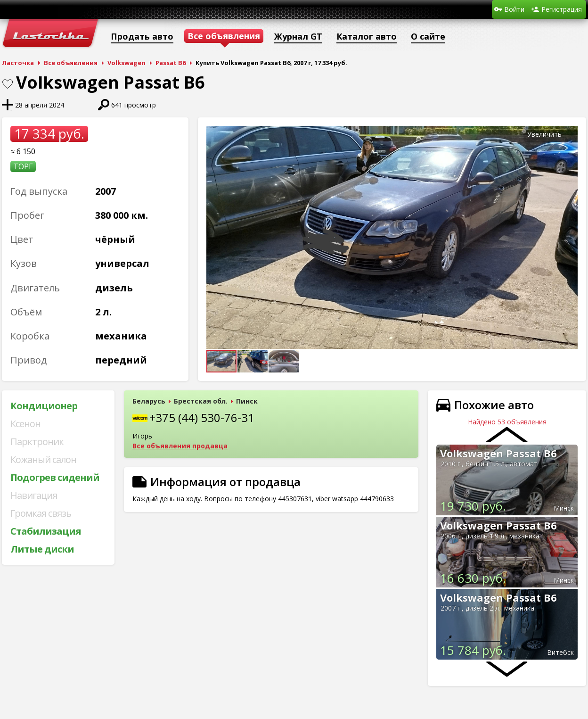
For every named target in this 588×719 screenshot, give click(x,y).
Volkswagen (127, 63)
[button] (569, 134)
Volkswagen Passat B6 (498, 453)
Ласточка (18, 63)
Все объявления (71, 63)
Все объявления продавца (180, 446)
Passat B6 (171, 63)
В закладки (8, 84)
